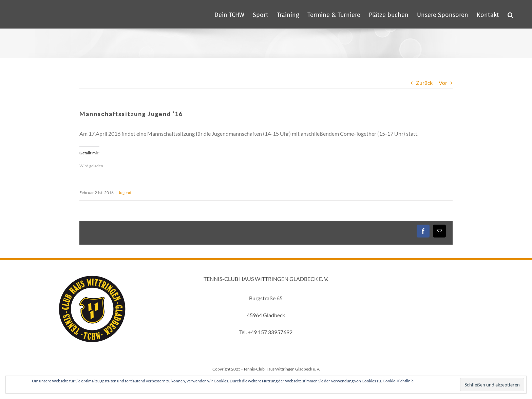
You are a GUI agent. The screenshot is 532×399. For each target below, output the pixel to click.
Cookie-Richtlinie (398, 381)
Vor (443, 83)
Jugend (125, 193)
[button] (510, 14)
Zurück (424, 83)
